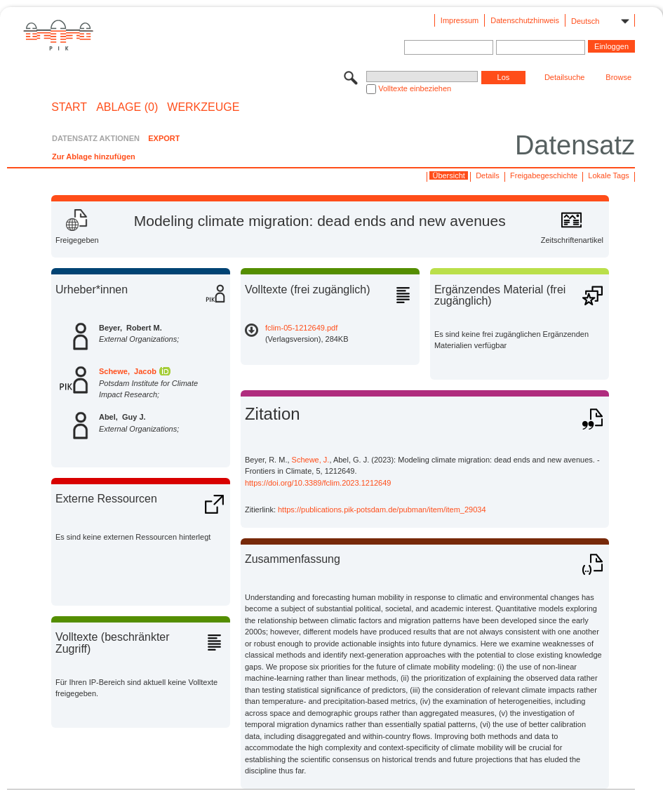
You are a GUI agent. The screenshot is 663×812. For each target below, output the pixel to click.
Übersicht (448, 175)
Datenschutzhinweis (525, 20)
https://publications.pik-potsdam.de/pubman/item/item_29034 (382, 510)
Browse (618, 77)
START (69, 107)
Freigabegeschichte (544, 175)
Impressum (460, 20)
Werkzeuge (203, 107)
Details (488, 175)
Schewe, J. (311, 460)
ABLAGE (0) (127, 107)
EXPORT (164, 138)
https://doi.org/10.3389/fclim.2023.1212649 (318, 483)
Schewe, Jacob (128, 371)
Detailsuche (564, 77)
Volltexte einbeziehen (415, 88)
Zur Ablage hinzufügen (94, 157)
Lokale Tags (609, 175)
